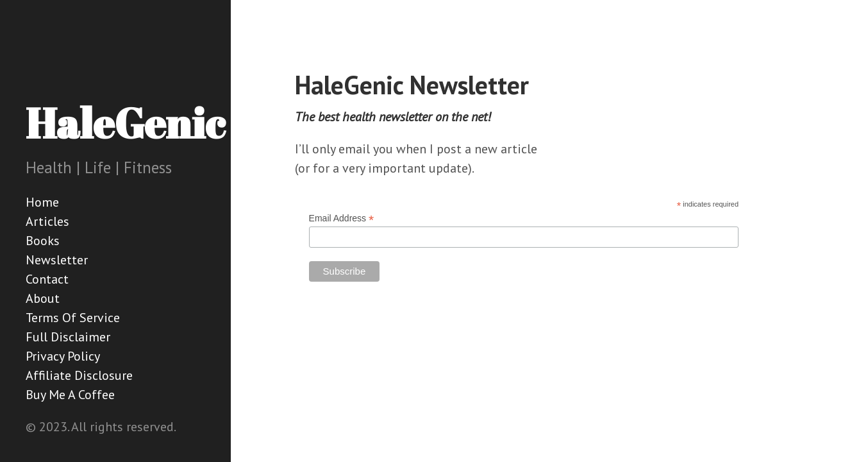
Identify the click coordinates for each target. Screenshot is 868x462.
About (43, 298)
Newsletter (57, 260)
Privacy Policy (63, 356)
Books (43, 241)
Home (42, 202)
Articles (47, 221)
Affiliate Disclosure (79, 375)
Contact (47, 279)
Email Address (342, 218)
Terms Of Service (73, 318)
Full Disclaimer (68, 337)
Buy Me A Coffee (70, 395)
